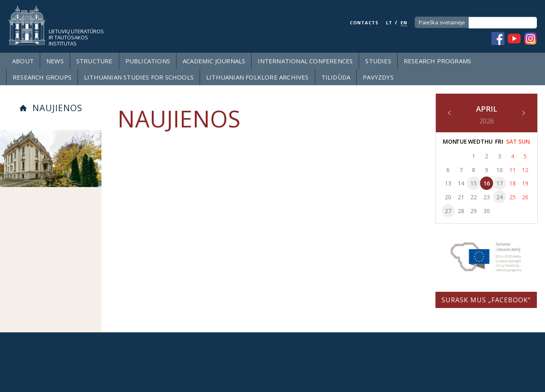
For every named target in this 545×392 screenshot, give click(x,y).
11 (513, 170)
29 (474, 211)
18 (513, 183)
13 (448, 183)
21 (461, 197)
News (55, 61)
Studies (378, 61)
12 (525, 170)
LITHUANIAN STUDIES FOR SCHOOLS (139, 77)
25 (513, 197)
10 (500, 170)
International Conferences (305, 61)
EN (404, 23)
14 (461, 183)
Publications (148, 61)
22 (474, 197)
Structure (95, 61)
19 (525, 183)
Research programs (437, 61)
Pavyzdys (378, 77)
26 (525, 197)
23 (487, 197)
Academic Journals (214, 61)
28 (461, 211)
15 (474, 183)
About (23, 61)
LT (389, 23)
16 (487, 183)
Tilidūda (336, 77)
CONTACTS (364, 23)
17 (500, 183)
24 (500, 197)
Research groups (42, 77)
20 (448, 197)
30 (487, 211)
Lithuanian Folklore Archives (257, 77)
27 (448, 211)
